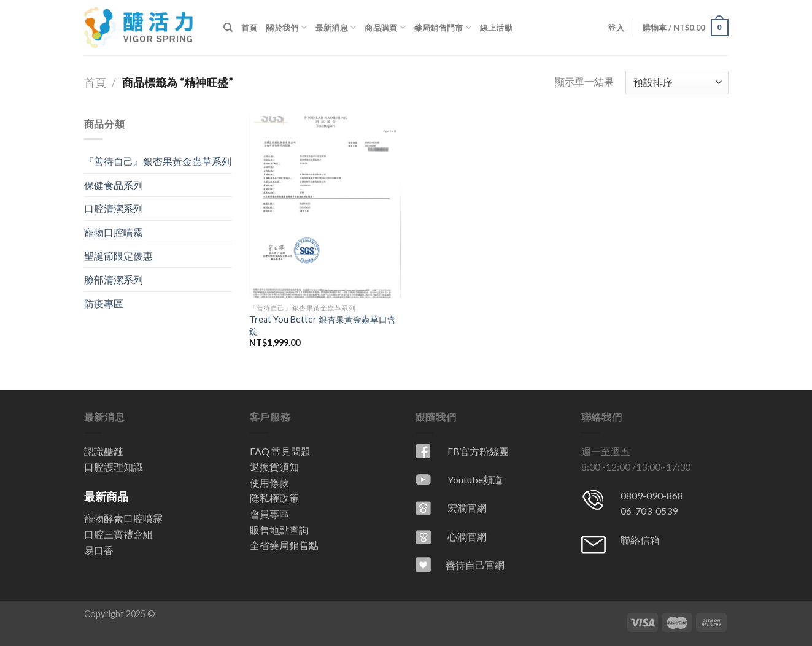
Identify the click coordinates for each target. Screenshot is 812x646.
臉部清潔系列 (114, 279)
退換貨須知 (274, 467)
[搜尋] (228, 28)
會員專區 (269, 514)
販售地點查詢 (279, 530)
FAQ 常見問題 (280, 451)
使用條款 (269, 483)
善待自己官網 (475, 565)
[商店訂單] (677, 83)
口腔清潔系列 (114, 208)
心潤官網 (467, 536)
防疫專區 (104, 303)
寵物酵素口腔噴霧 (123, 518)
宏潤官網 (467, 508)
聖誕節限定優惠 (118, 256)
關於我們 (286, 27)
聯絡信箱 (640, 540)
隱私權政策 (274, 498)
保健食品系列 (114, 185)
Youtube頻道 (475, 479)
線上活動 (496, 28)
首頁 (249, 28)
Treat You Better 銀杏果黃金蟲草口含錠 (323, 325)
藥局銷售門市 (443, 27)
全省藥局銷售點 (284, 545)
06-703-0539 (649, 511)
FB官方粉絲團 (478, 451)
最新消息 (336, 27)
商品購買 (385, 27)
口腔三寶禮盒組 (118, 534)
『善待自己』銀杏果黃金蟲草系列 (158, 161)
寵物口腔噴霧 (114, 232)
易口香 (99, 550)
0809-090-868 (652, 495)
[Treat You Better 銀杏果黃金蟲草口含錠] (325, 207)
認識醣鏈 (104, 451)
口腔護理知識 (114, 467)
